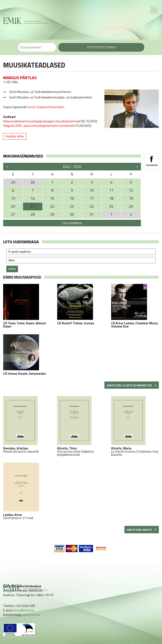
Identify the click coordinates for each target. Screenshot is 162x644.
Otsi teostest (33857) (101, 47)
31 (92, 214)
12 (131, 190)
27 (13, 214)
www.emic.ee (31, 615)
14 (33, 198)
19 (131, 198)
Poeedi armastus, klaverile (27, 425)
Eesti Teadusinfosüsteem (46, 107)
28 (33, 214)
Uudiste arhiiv (15, 136)
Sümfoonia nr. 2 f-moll (27, 491)
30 (72, 214)
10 (92, 190)
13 (13, 198)
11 (111, 190)
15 (52, 198)
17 (92, 198)
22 (52, 206)
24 (92, 206)
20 (13, 206)
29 (52, 214)
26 (131, 206)
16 (72, 198)
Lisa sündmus (72, 223)
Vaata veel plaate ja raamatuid (132, 385)
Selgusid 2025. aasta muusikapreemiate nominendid (39, 126)
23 (72, 206)
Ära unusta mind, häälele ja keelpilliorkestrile (81, 426)
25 (111, 206)
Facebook (151, 160)
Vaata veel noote (142, 530)
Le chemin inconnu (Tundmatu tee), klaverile (135, 426)
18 (111, 198)
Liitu (12, 269)
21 (33, 206)
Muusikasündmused (23, 156)
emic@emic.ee (24, 610)
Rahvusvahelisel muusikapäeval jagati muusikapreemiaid (42, 121)
